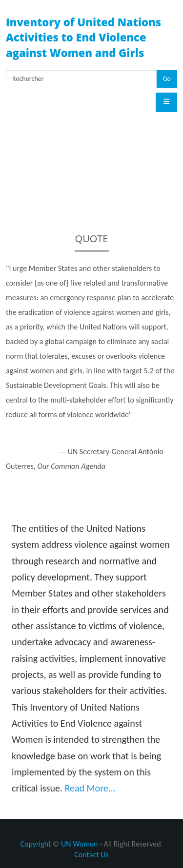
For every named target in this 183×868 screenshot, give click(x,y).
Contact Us (91, 855)
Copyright (35, 844)
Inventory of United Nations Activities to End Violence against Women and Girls (83, 37)
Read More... (90, 788)
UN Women (79, 844)
